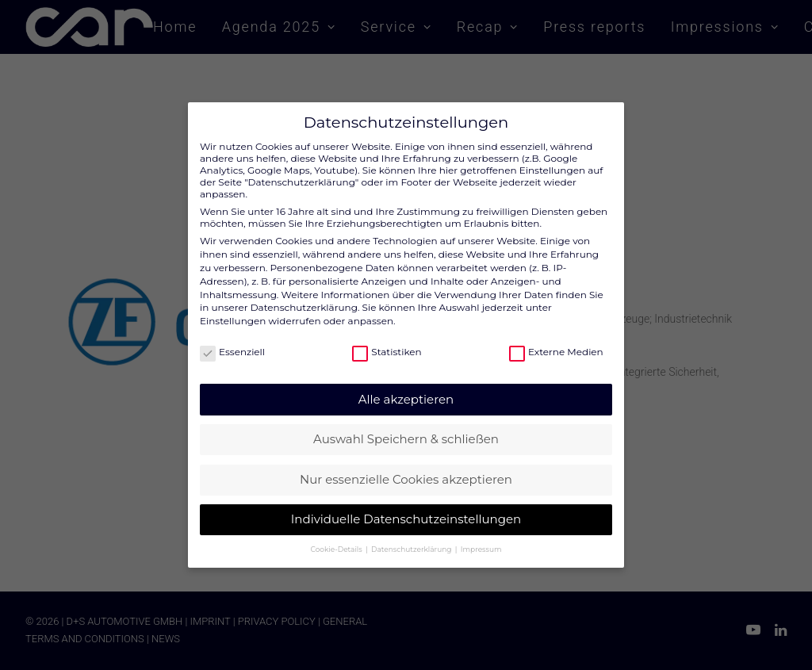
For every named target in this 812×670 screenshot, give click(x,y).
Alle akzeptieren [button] (406, 390)
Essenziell (232, 343)
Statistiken (387, 343)
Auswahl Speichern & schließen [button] (406, 429)
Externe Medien (556, 343)
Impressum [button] (481, 540)
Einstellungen (233, 311)
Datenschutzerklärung (304, 298)
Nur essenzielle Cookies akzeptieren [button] (406, 470)
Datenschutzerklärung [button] (412, 540)
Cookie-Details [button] (337, 540)
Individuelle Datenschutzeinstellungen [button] (406, 509)
